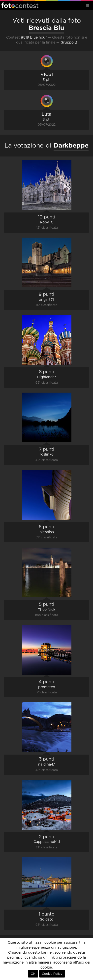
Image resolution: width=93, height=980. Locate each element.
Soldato (47, 920)
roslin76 (47, 455)
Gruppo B (69, 43)
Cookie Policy (52, 974)
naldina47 (46, 765)
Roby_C (47, 222)
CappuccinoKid (47, 842)
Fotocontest (20, 5)
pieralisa (47, 532)
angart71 (46, 300)
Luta (46, 114)
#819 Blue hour (34, 38)
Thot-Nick (47, 610)
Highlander (46, 377)
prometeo (47, 687)
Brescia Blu (46, 28)
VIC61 (47, 75)
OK (33, 974)
